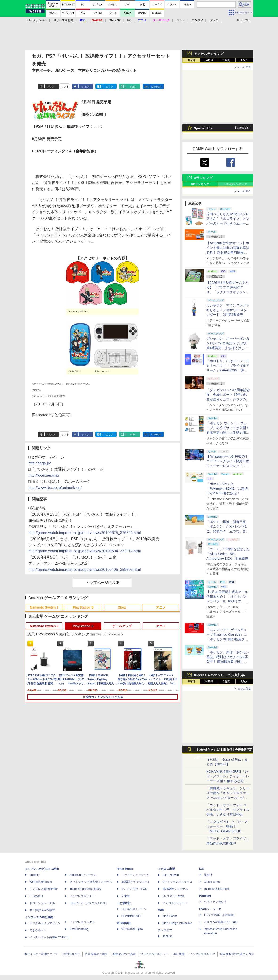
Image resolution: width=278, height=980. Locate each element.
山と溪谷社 (124, 903)
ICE (201, 869)
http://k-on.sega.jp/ (44, 475)
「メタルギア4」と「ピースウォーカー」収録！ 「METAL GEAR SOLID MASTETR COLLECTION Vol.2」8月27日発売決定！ (227, 831)
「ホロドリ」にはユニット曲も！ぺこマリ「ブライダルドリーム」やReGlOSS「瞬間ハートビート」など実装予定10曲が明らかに (228, 370)
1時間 (191, 60)
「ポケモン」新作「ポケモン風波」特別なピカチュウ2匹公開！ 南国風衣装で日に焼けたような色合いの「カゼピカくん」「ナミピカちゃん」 (228, 662)
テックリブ (165, 930)
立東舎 (126, 896)
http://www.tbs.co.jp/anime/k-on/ (55, 488)
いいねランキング (236, 184)
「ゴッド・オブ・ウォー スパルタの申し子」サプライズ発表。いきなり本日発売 (228, 810)
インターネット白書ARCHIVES (49, 937)
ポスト (51, 87)
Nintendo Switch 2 (44, 607)
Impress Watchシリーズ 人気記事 (219, 675)
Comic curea (212, 882)
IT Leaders (36, 896)
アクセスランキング (209, 54)
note (133, 87)
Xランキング (203, 178)
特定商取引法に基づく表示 (237, 954)
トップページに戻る (102, 583)
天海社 (208, 875)
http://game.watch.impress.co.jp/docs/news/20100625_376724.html (85, 533)
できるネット (38, 930)
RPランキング (200, 184)
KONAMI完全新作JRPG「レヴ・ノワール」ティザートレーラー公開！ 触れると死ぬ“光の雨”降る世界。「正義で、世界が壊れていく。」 (228, 781)
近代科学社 (124, 923)
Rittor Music (125, 869)
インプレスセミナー (82, 896)
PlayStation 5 (83, 607)
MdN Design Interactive (177, 923)
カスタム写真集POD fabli (221, 922)
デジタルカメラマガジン (45, 923)
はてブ (109, 87)
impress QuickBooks (217, 889)
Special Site (203, 128)
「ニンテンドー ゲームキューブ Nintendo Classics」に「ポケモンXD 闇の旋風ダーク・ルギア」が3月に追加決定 (227, 639)
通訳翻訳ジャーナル (175, 889)
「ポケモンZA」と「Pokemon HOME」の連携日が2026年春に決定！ (227, 488)
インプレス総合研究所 (44, 889)
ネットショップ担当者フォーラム (91, 882)
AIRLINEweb (171, 875)
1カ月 (244, 60)
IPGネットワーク (210, 909)
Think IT (35, 875)
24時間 (209, 60)
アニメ (161, 607)
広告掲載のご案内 (96, 954)
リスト (65, 87)
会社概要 (179, 954)
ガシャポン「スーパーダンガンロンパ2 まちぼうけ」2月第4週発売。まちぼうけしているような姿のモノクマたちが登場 (228, 348)
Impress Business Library (85, 889)
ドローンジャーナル (42, 903)
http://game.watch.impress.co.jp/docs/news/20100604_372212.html (85, 551)
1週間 (227, 60)
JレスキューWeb (173, 896)
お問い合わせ (72, 954)
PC (129, 20)
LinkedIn (156, 87)
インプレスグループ (202, 954)
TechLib (167, 936)
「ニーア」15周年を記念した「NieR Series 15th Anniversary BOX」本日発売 (228, 554)
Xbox (122, 607)
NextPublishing (79, 929)
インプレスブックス (82, 922)
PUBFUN (205, 896)
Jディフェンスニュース (177, 882)
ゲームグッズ (122, 626)
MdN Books (170, 916)
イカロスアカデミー (175, 903)
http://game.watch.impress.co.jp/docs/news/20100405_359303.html (85, 569)
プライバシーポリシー (154, 954)
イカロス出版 (166, 869)
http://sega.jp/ (40, 463)
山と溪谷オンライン (134, 909)
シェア (86, 87)
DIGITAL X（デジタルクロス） (89, 903)
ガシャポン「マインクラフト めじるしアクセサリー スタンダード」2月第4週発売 (228, 310)
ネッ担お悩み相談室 (42, 910)
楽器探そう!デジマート (136, 882)
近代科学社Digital (132, 929)
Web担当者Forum (41, 882)
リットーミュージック (135, 875)
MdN (161, 910)
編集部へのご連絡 (124, 954)
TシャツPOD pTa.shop (219, 915)
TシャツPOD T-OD (134, 889)
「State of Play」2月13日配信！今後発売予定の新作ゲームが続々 (223, 751)
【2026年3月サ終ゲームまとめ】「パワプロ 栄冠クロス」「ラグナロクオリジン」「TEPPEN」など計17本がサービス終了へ (228, 292)
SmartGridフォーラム (83, 875)
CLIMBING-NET (131, 916)
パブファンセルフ (215, 902)
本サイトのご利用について (41, 954)
